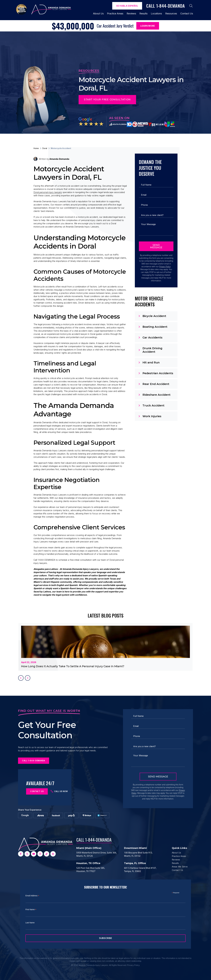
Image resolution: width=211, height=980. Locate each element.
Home (36, 148)
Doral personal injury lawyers (48, 192)
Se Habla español (127, 6)
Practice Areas (115, 14)
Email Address (32, 896)
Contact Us (187, 14)
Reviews (131, 14)
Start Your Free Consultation (107, 100)
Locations (156, 14)
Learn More (148, 26)
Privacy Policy (165, 266)
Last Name (30, 923)
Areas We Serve (180, 867)
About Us (98, 14)
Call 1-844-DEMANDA (94, 840)
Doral (45, 148)
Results (143, 14)
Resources (171, 14)
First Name (31, 910)
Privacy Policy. (134, 965)
